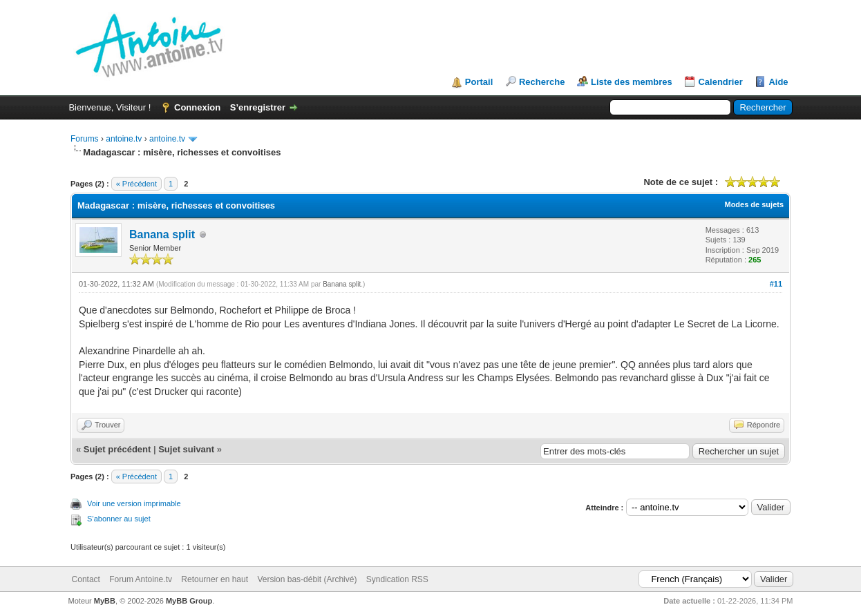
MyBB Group (189, 601)
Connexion (197, 107)
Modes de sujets (754, 204)
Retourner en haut (215, 579)
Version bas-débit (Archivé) (307, 579)
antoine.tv (124, 139)
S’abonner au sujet (119, 519)
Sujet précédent (117, 449)
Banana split (162, 234)
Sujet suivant (186, 449)
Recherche (542, 82)
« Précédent (136, 184)
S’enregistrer (258, 107)
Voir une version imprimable (134, 503)
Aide (778, 82)
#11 (776, 284)
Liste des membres (632, 82)
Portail (479, 82)
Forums (85, 139)
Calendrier (720, 82)
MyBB (105, 601)
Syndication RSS (397, 579)
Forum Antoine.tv (141, 579)
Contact (86, 579)
